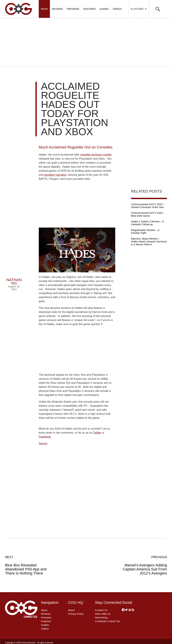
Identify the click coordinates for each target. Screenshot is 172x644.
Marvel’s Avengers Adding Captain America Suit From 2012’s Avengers (143, 565)
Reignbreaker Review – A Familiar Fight (145, 231)
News (44, 9)
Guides (104, 9)
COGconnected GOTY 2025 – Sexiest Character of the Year (148, 206)
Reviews (57, 9)
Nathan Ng (14, 282)
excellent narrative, (56, 175)
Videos (117, 9)
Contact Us (101, 610)
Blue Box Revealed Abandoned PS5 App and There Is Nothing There (29, 565)
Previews (73, 9)
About (71, 610)
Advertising (101, 617)
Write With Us (103, 614)
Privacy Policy (76, 614)
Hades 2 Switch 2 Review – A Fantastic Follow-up (147, 223)
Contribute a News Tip (107, 621)
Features (89, 9)
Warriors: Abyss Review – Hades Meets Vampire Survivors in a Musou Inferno (149, 241)
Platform (139, 9)
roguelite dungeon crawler (96, 155)
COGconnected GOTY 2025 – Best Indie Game (148, 214)
